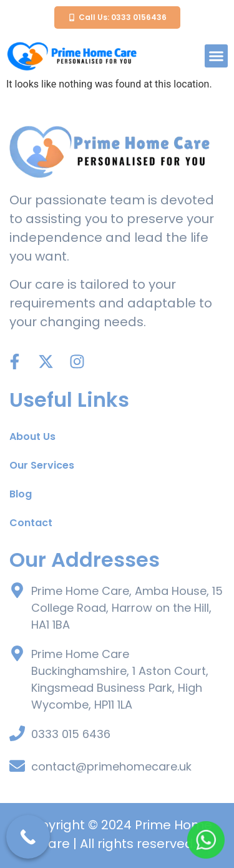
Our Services (42, 465)
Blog (21, 494)
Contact (31, 523)
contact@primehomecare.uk (111, 766)
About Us (32, 436)
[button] (217, 56)
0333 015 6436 (71, 734)
